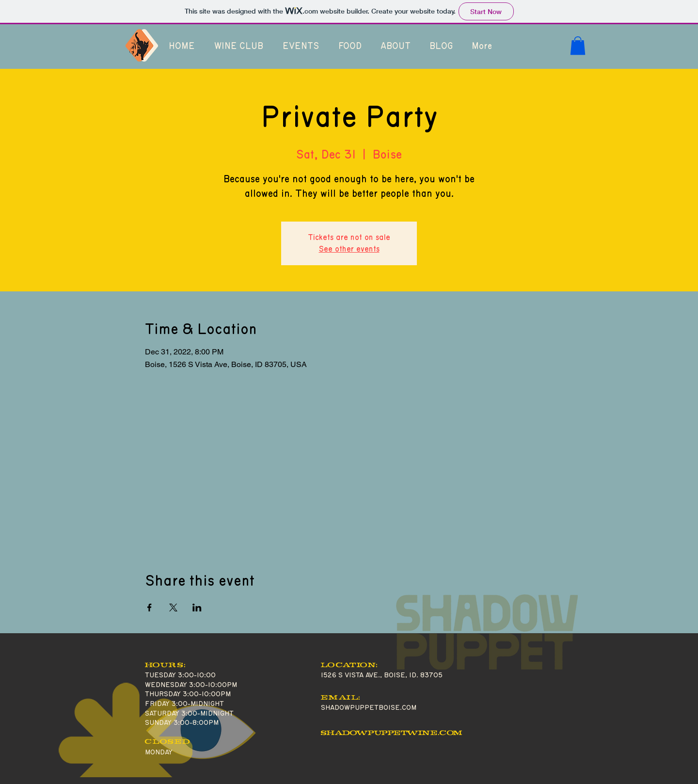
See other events (349, 249)
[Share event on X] (173, 608)
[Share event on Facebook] (150, 608)
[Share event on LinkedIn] (197, 608)
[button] (578, 46)
